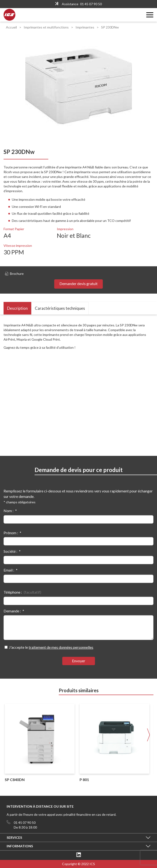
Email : (9, 570)
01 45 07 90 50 (91, 4)
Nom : (9, 511)
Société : (10, 551)
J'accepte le (51, 647)
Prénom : (11, 533)
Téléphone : (13, 592)
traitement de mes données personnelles (61, 647)
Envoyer (79, 661)
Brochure (14, 274)
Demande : (12, 611)
